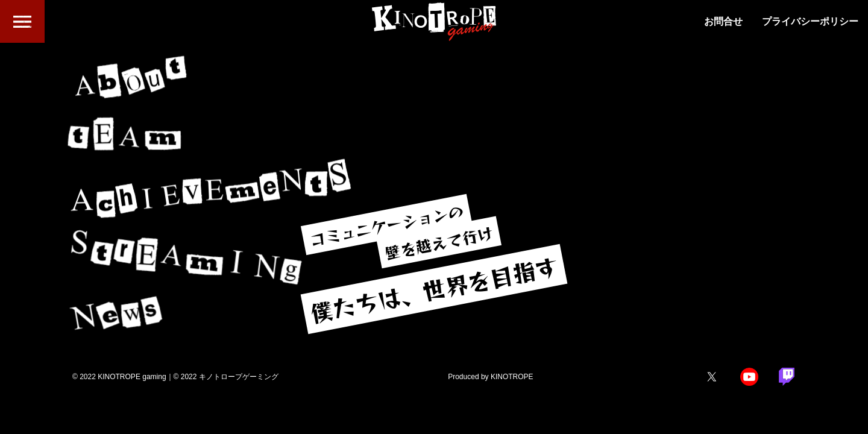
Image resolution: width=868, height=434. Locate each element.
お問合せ (723, 22)
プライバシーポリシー (810, 22)
